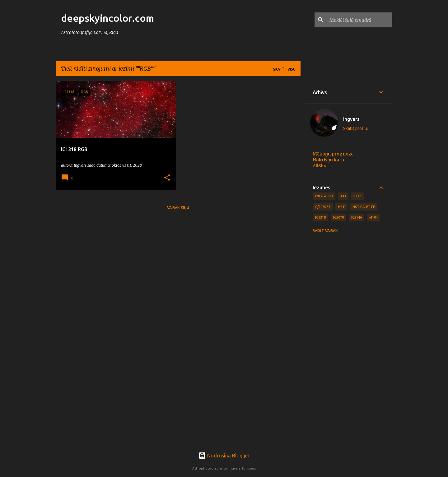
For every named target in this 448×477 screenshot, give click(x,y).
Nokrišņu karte (329, 160)
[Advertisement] (349, 346)
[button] (167, 178)
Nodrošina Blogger (224, 456)
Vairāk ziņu (178, 208)
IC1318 (320, 217)
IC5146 (357, 217)
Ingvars (351, 119)
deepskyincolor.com (107, 18)
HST (341, 207)
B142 (357, 196)
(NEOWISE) (324, 196)
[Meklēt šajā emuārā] (360, 20)
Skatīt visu (284, 69)
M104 (373, 217)
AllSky (320, 166)
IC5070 (338, 217)
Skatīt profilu (356, 128)
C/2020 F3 (323, 207)
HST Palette (364, 207)
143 (343, 196)
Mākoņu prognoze (333, 154)
